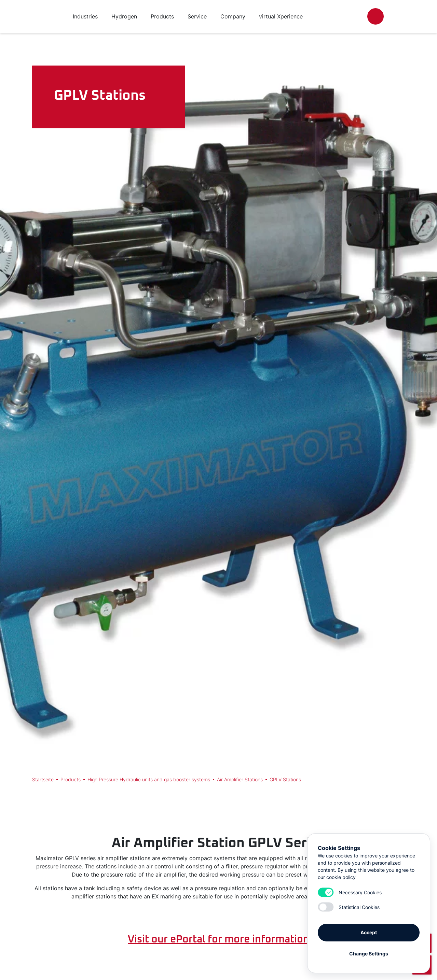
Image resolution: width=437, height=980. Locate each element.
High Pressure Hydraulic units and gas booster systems (149, 779)
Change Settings (369, 954)
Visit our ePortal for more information (218, 939)
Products (71, 779)
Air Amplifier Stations (240, 779)
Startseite (43, 779)
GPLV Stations (285, 779)
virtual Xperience (281, 16)
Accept (369, 932)
